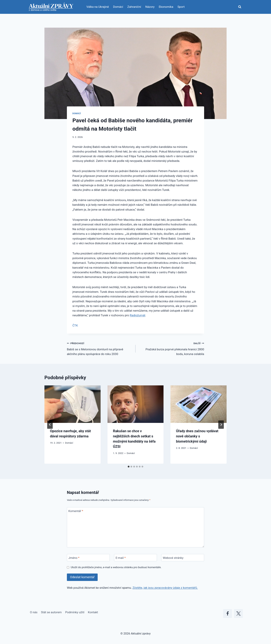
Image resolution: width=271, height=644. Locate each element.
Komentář (76, 511)
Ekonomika (166, 7)
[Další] (221, 425)
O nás (34, 612)
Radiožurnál (137, 315)
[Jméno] (88, 558)
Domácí (118, 7)
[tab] (129, 467)
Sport (181, 7)
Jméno (74, 558)
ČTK (75, 325)
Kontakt (93, 612)
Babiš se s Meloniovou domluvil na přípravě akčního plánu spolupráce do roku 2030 (100, 348)
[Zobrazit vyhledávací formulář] (240, 7)
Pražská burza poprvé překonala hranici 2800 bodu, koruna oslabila (171, 348)
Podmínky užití (75, 612)
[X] (238, 614)
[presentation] (73, 404)
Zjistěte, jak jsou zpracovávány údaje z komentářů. (165, 588)
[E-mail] (135, 558)
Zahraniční (134, 7)
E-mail (121, 558)
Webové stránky (173, 558)
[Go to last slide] (50, 425)
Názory (150, 7)
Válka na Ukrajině (98, 7)
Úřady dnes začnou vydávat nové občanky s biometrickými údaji (197, 436)
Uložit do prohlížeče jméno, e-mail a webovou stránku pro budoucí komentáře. (116, 567)
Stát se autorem (51, 612)
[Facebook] (228, 614)
